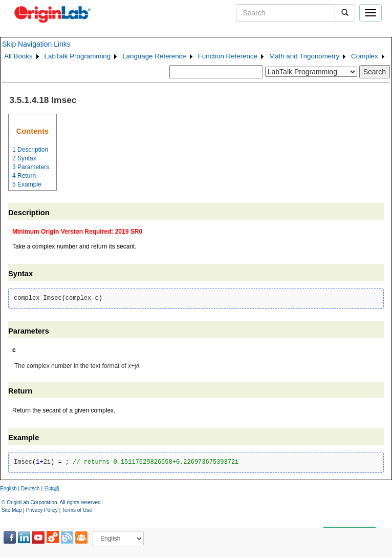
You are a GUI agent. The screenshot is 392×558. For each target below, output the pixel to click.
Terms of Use (77, 510)
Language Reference (154, 56)
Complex (365, 56)
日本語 (52, 489)
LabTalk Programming (78, 56)
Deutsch (30, 489)
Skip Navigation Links (36, 44)
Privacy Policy (42, 510)
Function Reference (228, 56)
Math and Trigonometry (304, 56)
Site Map (12, 510)
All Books (18, 56)
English (8, 489)
